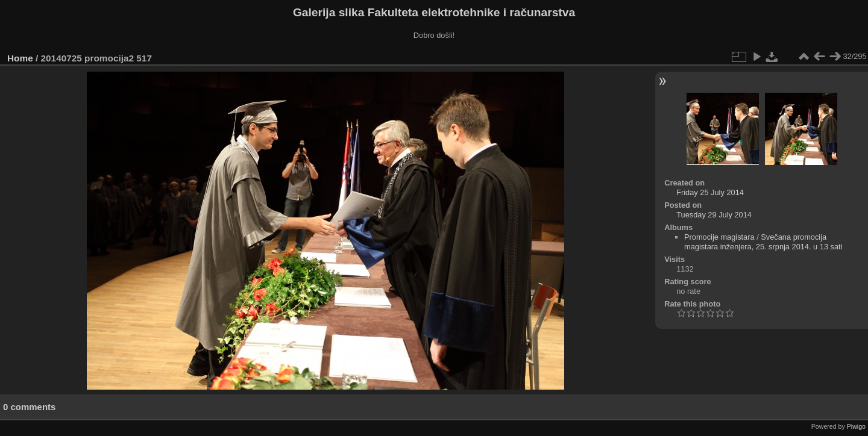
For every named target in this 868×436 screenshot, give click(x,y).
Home (20, 58)
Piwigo (856, 426)
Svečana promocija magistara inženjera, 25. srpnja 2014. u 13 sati (763, 242)
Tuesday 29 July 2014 (714, 215)
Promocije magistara (719, 237)
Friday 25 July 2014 (710, 192)
